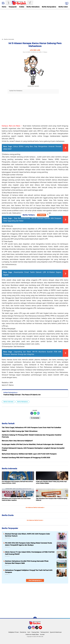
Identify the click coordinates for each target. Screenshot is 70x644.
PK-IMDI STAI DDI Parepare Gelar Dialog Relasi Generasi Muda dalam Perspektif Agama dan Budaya (28, 544)
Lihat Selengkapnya (35, 580)
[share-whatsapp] (35, 413)
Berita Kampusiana (49, 7)
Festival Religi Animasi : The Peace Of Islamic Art (22, 395)
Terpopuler (13, 7)
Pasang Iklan (35, 632)
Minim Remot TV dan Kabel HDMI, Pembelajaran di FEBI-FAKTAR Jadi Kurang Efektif (30, 553)
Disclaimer (23, 632)
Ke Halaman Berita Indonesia (35, 507)
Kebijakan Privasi (13, 632)
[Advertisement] (35, 23)
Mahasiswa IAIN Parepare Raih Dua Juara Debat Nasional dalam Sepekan (16, 499)
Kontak (42, 634)
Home (4, 7)
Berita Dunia (8, 515)
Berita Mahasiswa (33, 7)
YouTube (42, 628)
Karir (29, 632)
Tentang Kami (45, 632)
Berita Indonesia (8, 402)
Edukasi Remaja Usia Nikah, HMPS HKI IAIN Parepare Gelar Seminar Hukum (27, 535)
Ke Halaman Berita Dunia (35, 520)
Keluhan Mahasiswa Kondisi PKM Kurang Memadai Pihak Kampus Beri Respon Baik (27, 562)
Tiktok (37, 628)
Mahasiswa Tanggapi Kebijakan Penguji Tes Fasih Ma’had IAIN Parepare (29, 571)
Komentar (35, 418)
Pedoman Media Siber (32, 634)
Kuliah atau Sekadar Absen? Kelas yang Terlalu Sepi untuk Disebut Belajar (51, 482)
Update (42, 215)
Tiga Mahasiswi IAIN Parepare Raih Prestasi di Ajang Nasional (51, 499)
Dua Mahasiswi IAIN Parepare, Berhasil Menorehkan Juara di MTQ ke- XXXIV (17, 482)
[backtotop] (35, 619)
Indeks (22, 7)
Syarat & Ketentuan (56, 632)
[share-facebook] (32, 413)
